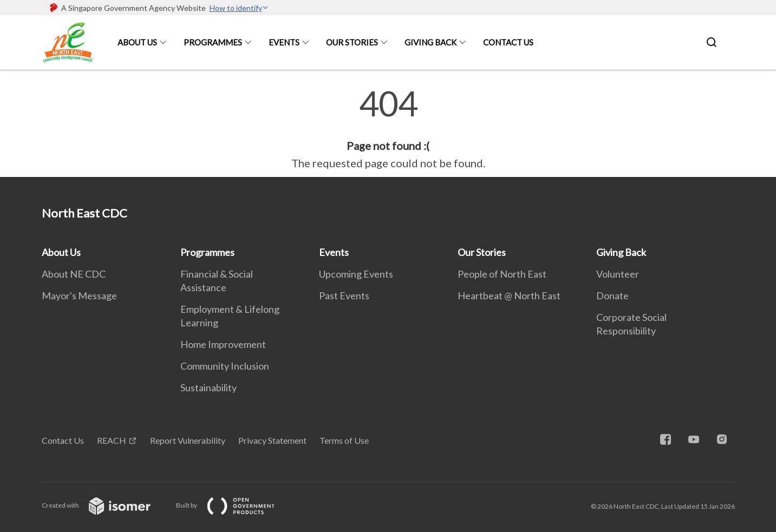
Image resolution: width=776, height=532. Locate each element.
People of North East (502, 274)
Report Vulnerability (188, 440)
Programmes (213, 42)
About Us (137, 42)
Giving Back (431, 42)
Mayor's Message (79, 295)
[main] (388, 129)
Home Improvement (223, 344)
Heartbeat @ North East (509, 295)
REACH (112, 440)
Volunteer (618, 274)
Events (284, 42)
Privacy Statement (272, 440)
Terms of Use (344, 440)
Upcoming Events (356, 274)
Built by (234, 505)
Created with (105, 505)
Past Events (344, 295)
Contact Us (508, 42)
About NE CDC (74, 274)
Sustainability (208, 387)
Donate (612, 295)
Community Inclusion (225, 366)
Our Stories (352, 42)
